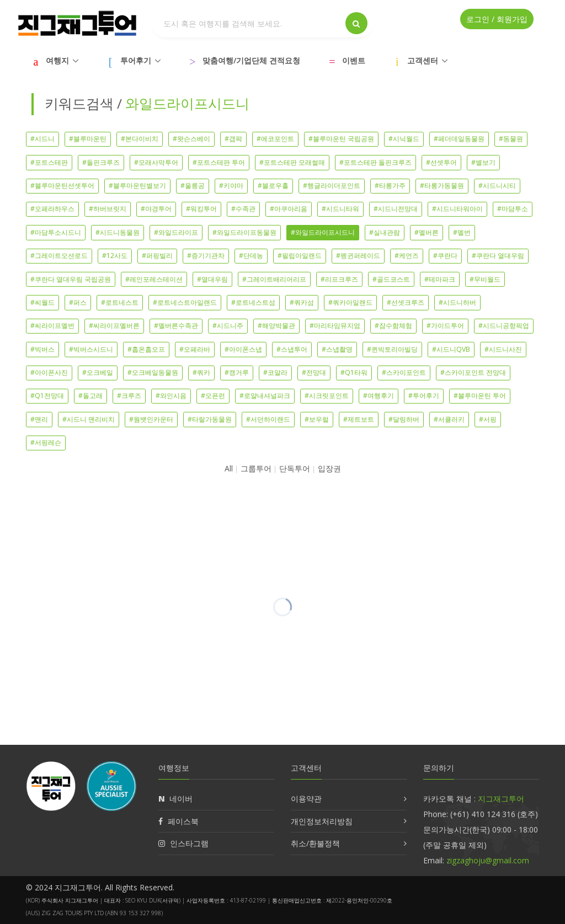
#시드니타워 (340, 209)
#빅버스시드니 (91, 349)
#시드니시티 (497, 186)
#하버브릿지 (108, 209)
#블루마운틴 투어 (480, 396)
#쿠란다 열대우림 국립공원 (71, 279)
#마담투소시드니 (56, 232)
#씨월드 (42, 302)
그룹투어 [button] (256, 468)
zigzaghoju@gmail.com (488, 860)
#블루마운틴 (88, 139)
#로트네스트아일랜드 (185, 302)
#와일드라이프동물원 (244, 232)
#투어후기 (424, 396)
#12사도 (115, 256)
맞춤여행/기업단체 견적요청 (251, 60)
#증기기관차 (206, 256)
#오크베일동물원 (153, 372)
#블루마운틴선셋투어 (62, 186)
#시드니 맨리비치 (89, 419)
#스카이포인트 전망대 (473, 372)
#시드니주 (228, 326)
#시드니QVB (451, 349)
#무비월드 (485, 279)
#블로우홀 (273, 186)
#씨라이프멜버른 (114, 326)
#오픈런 (213, 396)
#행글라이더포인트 (332, 186)
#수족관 (243, 209)
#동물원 (511, 139)
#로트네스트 (120, 302)
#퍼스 (78, 302)
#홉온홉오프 (146, 349)
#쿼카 (201, 372)
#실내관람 (385, 232)
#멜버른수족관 (176, 326)
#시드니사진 (503, 349)
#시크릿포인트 (327, 396)
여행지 (57, 60)
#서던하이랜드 (268, 419)
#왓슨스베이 (191, 139)
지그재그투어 (501, 799)
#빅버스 (42, 349)
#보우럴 (317, 419)
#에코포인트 (275, 139)
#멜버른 (427, 232)
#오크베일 (98, 372)
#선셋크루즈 (406, 302)
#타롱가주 (390, 186)
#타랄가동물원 (210, 419)
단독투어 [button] (295, 468)
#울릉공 (193, 186)
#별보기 (483, 162)
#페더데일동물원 (459, 139)
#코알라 (275, 372)
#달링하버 (404, 419)
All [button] (229, 468)
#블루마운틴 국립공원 (341, 139)
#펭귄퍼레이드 (358, 256)
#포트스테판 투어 (219, 162)
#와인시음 (171, 396)
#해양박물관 (276, 326)
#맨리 (39, 419)
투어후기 (136, 60)
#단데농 (251, 256)
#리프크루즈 (339, 279)
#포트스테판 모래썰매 (292, 162)
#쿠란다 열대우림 (498, 256)
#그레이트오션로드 (59, 256)
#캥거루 (237, 372)
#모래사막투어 (156, 162)
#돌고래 (90, 396)
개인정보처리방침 (322, 821)
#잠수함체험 (393, 326)
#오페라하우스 (52, 209)
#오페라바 (195, 349)
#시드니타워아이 (457, 209)
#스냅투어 (292, 349)
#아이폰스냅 (243, 349)
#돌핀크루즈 (101, 162)
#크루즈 (129, 396)
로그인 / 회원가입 (497, 19)
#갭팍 (233, 139)
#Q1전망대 (47, 396)
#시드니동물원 (118, 232)
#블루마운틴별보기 (137, 186)
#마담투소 (513, 209)
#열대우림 (212, 279)
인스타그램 (189, 843)
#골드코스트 (391, 279)
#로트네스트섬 (253, 302)
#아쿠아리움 (289, 209)
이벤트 (354, 60)
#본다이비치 (140, 139)
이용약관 (306, 799)
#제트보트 (359, 419)
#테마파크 (440, 279)
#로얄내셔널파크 (265, 396)
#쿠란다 (445, 256)
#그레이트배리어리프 (274, 279)
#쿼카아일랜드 (350, 302)
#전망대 (314, 372)
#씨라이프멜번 (52, 326)
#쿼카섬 (302, 302)
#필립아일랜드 (300, 256)
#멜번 (462, 232)
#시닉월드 (404, 139)
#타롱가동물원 (442, 186)
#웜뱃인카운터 (151, 419)
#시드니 (42, 139)
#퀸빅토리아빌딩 (392, 349)
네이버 (181, 799)
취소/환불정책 (315, 843)
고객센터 (423, 60)
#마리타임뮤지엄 (335, 326)
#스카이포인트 (404, 372)
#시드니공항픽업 (504, 326)
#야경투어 (156, 209)
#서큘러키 (449, 419)
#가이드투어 (445, 326)
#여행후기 (379, 396)
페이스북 (183, 821)
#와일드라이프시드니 (323, 232)
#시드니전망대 (396, 209)
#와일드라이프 (176, 232)
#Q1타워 (354, 372)
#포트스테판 (49, 162)
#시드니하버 (457, 302)
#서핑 (488, 419)
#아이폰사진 (49, 372)
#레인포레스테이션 (154, 279)
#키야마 (231, 186)
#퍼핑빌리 (157, 256)
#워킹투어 (201, 209)
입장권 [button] (329, 468)
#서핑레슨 (46, 442)
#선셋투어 (441, 162)
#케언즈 (407, 256)
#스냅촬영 (337, 349)
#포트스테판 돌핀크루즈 (375, 162)
